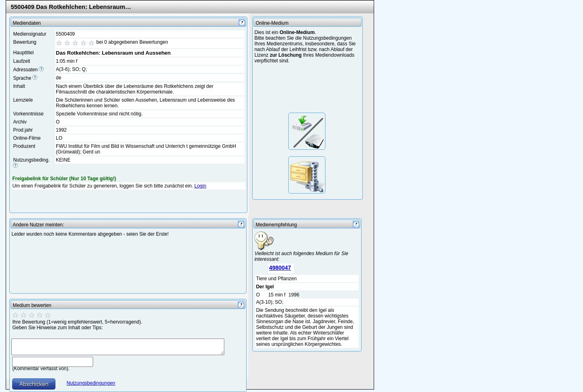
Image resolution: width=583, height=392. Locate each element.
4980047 (280, 268)
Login (200, 186)
